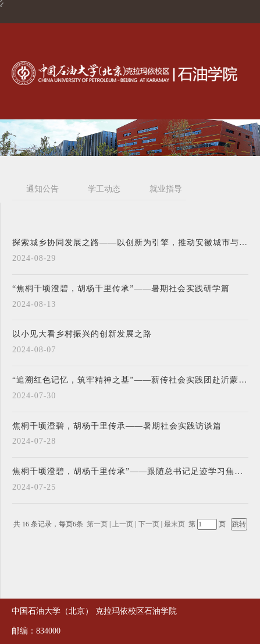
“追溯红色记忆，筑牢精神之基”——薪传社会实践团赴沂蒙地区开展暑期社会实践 (130, 380)
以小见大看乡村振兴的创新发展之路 (82, 334)
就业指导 (166, 189)
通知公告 (42, 189)
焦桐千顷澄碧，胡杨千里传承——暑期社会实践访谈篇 (117, 426)
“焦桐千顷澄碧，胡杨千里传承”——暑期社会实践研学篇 (121, 289)
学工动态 (104, 189)
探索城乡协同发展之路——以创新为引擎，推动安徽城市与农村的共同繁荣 (130, 243)
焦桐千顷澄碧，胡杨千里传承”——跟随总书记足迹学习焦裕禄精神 (130, 472)
